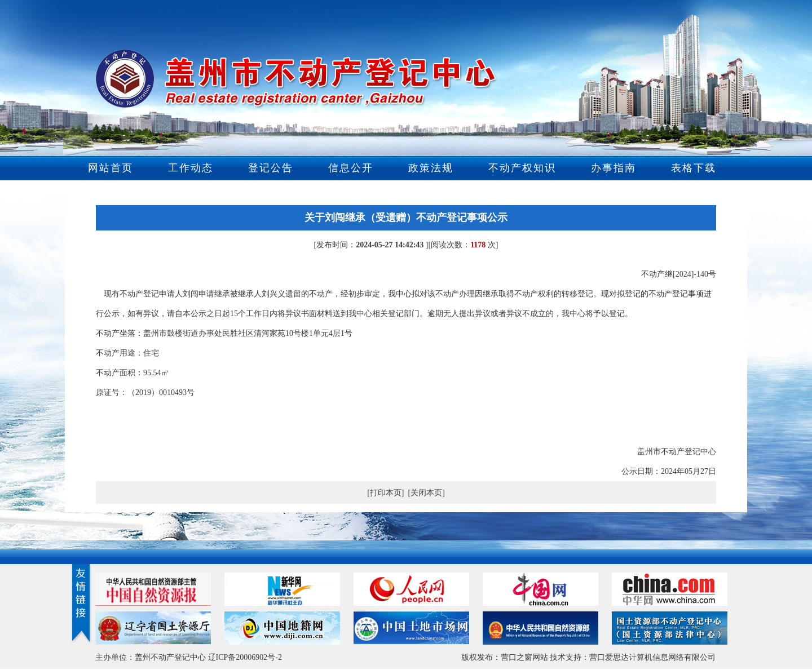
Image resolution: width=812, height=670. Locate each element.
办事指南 (614, 168)
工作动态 (191, 168)
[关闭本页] (427, 493)
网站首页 (111, 168)
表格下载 (694, 168)
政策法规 (431, 168)
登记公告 (271, 168)
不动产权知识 (522, 168)
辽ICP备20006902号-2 (245, 657)
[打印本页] (385, 493)
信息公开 (351, 168)
